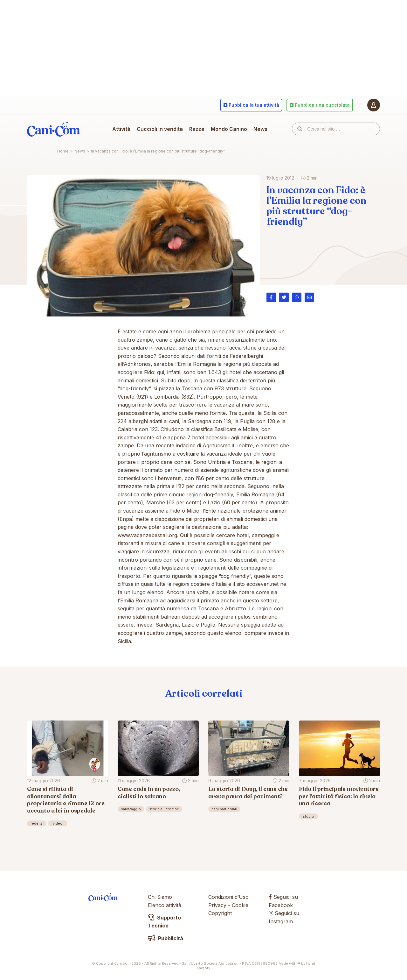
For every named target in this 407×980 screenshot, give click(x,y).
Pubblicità (166, 938)
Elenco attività (165, 905)
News (260, 129)
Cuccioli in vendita (160, 129)
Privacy (217, 905)
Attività (121, 129)
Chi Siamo (160, 897)
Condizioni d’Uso (228, 897)
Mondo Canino (229, 129)
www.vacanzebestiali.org (147, 535)
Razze (197, 129)
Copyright (220, 913)
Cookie (240, 905)
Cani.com (54, 129)
